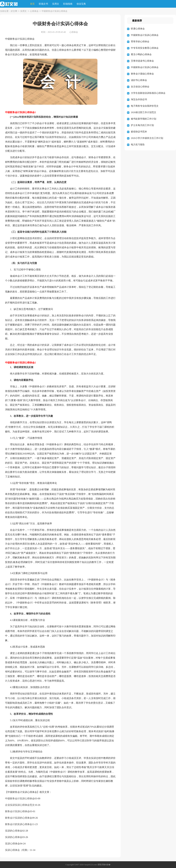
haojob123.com (91, 865)
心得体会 (34, 11)
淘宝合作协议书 (139, 99)
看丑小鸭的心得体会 (141, 54)
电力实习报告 (138, 145)
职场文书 (43, 4)
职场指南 (68, 4)
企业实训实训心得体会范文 (20, 805)
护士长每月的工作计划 (142, 125)
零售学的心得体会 (140, 42)
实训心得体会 (12, 844)
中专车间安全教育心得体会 (145, 48)
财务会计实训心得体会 (17, 811)
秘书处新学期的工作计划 (144, 119)
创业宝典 (81, 4)
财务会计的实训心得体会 (19, 824)
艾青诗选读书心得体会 (142, 61)
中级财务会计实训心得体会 (20, 798)
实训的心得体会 (14, 831)
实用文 (56, 4)
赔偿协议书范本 (139, 132)
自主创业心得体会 (140, 87)
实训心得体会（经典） (17, 850)
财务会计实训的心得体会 (19, 818)
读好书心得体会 (139, 80)
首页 (32, 4)
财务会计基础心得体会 (142, 74)
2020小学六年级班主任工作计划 (147, 138)
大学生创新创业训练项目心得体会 (148, 93)
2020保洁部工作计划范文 (144, 112)
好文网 (14, 11)
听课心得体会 (138, 29)
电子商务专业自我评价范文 (145, 106)
